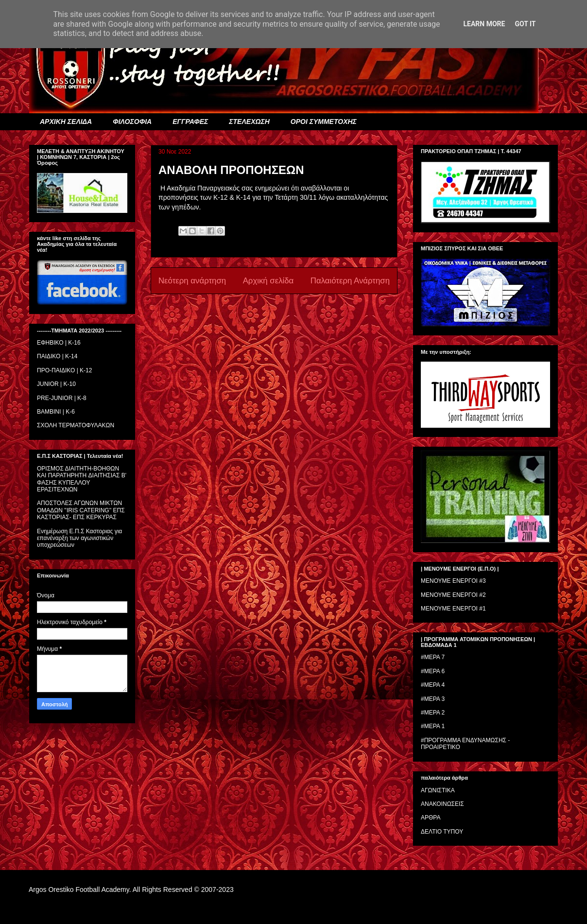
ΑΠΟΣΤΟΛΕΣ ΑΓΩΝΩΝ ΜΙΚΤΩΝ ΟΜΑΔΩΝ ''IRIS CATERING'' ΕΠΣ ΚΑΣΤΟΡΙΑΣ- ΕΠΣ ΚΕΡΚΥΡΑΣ (81, 510)
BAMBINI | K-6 (56, 412)
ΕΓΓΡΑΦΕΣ (190, 122)
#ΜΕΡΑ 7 (433, 657)
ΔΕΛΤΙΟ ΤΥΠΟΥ (442, 832)
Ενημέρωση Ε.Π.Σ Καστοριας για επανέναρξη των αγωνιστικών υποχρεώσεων (79, 538)
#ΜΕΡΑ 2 (433, 713)
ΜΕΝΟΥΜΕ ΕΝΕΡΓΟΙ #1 (453, 609)
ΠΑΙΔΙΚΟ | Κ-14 (57, 356)
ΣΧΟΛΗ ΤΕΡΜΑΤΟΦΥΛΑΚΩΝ (76, 425)
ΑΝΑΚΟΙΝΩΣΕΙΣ (442, 804)
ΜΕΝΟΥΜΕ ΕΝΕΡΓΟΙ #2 (453, 595)
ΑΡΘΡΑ (431, 818)
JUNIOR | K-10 (56, 384)
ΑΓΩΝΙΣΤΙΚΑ (438, 790)
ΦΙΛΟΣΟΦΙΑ (132, 122)
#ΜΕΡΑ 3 (433, 699)
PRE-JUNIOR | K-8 (62, 398)
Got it (525, 24)
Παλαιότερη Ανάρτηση (350, 281)
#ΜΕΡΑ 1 (433, 726)
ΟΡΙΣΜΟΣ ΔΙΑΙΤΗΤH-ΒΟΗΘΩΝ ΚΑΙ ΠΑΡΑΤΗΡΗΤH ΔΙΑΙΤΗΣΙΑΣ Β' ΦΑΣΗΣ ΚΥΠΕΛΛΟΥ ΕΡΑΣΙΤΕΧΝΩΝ (82, 479)
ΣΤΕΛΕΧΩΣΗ (249, 122)
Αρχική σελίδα (268, 281)
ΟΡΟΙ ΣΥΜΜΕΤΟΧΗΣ (324, 122)
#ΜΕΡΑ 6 (433, 671)
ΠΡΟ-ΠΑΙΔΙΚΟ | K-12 (64, 370)
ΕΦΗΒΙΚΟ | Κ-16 (59, 343)
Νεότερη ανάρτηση (192, 281)
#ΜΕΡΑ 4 (433, 685)
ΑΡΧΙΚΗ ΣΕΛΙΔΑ (66, 122)
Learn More (484, 24)
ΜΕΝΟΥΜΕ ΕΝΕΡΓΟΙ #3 (453, 581)
